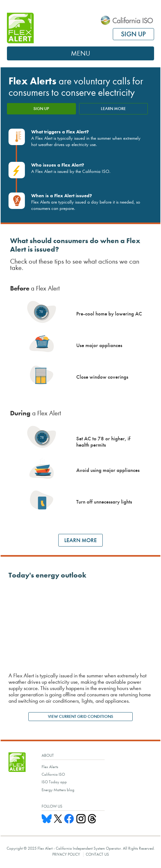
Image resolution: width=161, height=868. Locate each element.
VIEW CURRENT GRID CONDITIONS (80, 716)
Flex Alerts (50, 767)
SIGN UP (133, 34)
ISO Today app (54, 782)
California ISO (53, 774)
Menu (80, 53)
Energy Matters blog (58, 790)
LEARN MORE (113, 109)
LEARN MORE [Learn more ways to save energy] (80, 540)
